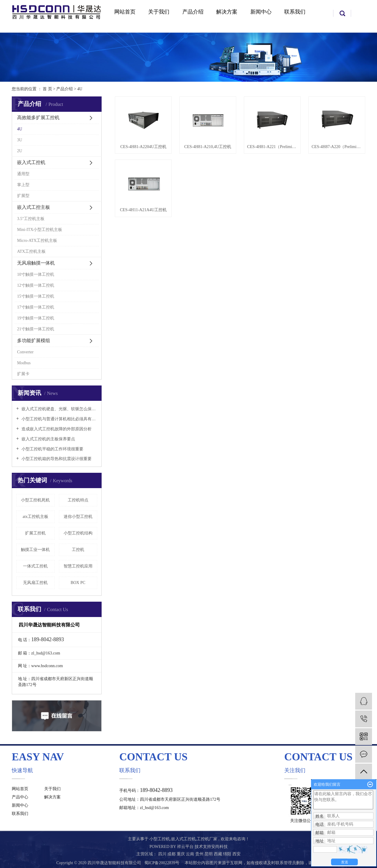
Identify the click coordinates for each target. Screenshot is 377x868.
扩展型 (23, 196)
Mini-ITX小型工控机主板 (40, 230)
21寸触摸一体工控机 (36, 329)
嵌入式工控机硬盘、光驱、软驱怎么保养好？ (59, 409)
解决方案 (227, 12)
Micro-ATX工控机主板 (37, 241)
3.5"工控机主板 (31, 219)
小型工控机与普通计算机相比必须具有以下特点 (59, 419)
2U (20, 151)
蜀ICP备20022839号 (162, 863)
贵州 (200, 854)
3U (20, 140)
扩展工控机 (35, 533)
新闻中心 (261, 12)
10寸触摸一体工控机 (36, 274)
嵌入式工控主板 (34, 207)
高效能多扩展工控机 (38, 118)
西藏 (219, 854)
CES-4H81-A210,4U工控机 (208, 147)
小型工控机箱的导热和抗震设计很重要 (56, 459)
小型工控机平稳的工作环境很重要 (52, 449)
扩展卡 (23, 374)
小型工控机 (160, 839)
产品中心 (20, 797)
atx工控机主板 (35, 517)
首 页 (47, 89)
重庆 (181, 854)
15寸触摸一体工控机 (36, 296)
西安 (237, 854)
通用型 (23, 174)
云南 (191, 854)
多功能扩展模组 (34, 341)
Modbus (24, 363)
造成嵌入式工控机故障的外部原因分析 (56, 429)
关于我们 (159, 12)
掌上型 (23, 185)
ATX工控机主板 (31, 251)
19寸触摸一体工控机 (36, 318)
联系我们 (295, 12)
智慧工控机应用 (78, 566)
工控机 (78, 550)
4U (80, 89)
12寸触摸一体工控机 (36, 285)
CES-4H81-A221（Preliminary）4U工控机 (272, 147)
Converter (25, 352)
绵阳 (228, 854)
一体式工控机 (35, 566)
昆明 (209, 854)
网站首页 (125, 12)
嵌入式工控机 (31, 162)
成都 (172, 854)
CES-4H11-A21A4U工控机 (143, 210)
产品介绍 (193, 12)
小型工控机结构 (78, 533)
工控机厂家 (207, 839)
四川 (163, 854)
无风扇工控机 (35, 583)
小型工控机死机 (35, 500)
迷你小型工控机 (78, 517)
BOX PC (78, 583)
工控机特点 (78, 500)
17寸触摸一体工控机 (36, 307)
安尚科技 (219, 847)
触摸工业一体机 (35, 550)
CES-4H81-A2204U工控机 (143, 147)
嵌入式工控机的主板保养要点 (48, 439)
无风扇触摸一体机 (36, 263)
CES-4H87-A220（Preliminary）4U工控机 (337, 147)
